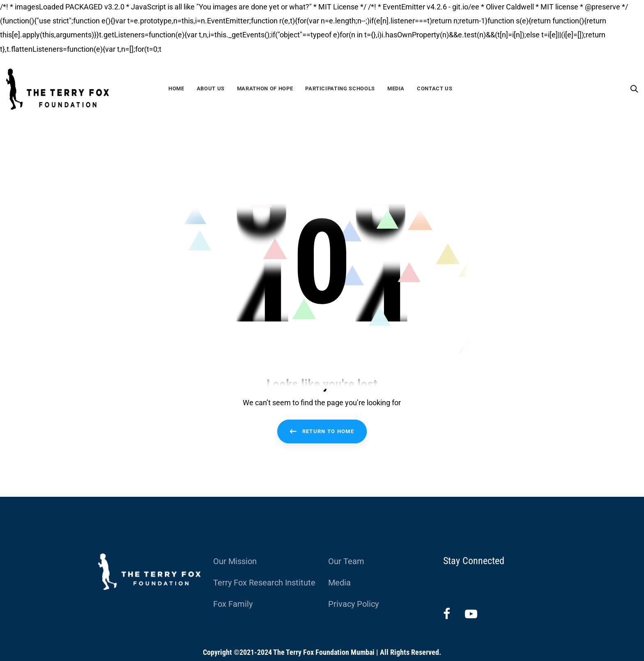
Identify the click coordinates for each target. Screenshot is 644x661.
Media (339, 583)
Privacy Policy (353, 604)
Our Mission (235, 561)
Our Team (346, 561)
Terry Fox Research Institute (264, 583)
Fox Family (233, 604)
